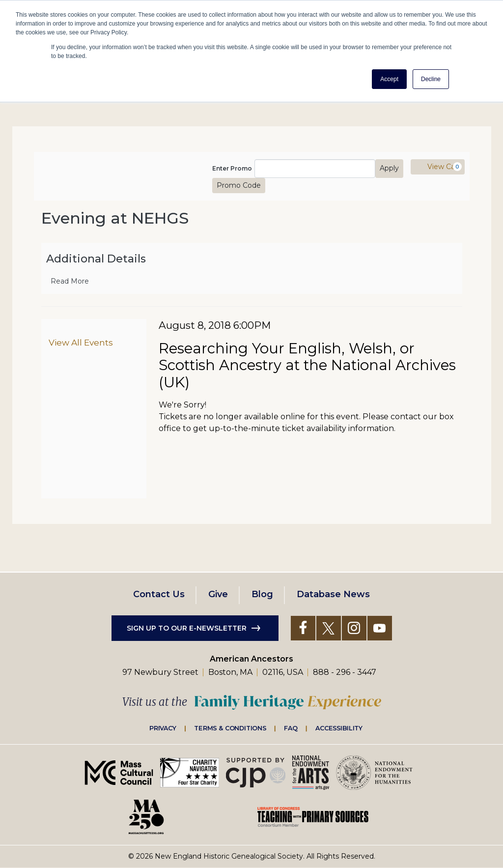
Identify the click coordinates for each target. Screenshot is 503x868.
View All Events (81, 342)
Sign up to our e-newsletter (187, 628)
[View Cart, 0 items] (438, 167)
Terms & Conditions (230, 728)
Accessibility (339, 728)
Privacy (163, 728)
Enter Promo (232, 169)
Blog (262, 594)
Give (218, 594)
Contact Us (159, 594)
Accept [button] (389, 79)
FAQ (291, 728)
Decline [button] (431, 79)
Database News (333, 594)
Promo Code (239, 185)
